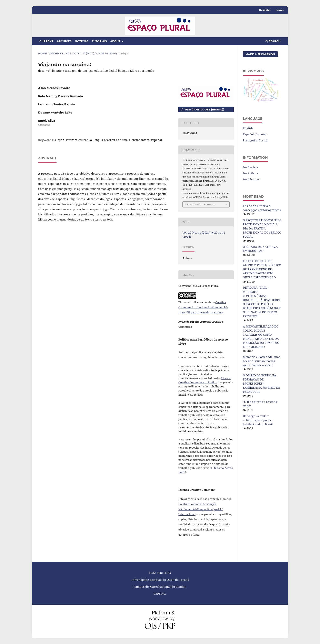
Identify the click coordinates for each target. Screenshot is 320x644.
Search (273, 41)
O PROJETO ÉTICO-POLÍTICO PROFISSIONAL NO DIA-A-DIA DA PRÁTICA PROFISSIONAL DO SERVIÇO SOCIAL (262, 228)
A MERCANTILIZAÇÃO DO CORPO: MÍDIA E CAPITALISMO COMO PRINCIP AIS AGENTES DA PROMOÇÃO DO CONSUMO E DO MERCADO (261, 337)
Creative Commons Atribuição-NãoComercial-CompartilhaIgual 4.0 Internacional (201, 509)
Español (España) (255, 134)
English (248, 128)
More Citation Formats (200, 204)
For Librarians (252, 179)
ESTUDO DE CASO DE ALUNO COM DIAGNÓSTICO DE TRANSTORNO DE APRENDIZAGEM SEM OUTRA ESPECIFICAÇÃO (262, 269)
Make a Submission (260, 54)
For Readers (250, 167)
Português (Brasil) (255, 140)
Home (43, 53)
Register (265, 10)
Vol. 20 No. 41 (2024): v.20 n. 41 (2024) (91, 53)
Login (280, 10)
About (116, 41)
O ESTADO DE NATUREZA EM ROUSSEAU (260, 249)
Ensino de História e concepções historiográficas (262, 208)
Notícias (82, 41)
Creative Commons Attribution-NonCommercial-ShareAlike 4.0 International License (203, 307)
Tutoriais (99, 41)
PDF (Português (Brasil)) (204, 109)
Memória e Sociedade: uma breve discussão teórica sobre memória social (262, 361)
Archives (64, 41)
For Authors (250, 173)
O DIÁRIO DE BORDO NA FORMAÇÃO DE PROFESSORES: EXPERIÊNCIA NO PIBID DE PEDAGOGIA (261, 383)
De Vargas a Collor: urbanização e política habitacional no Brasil (258, 420)
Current (46, 41)
